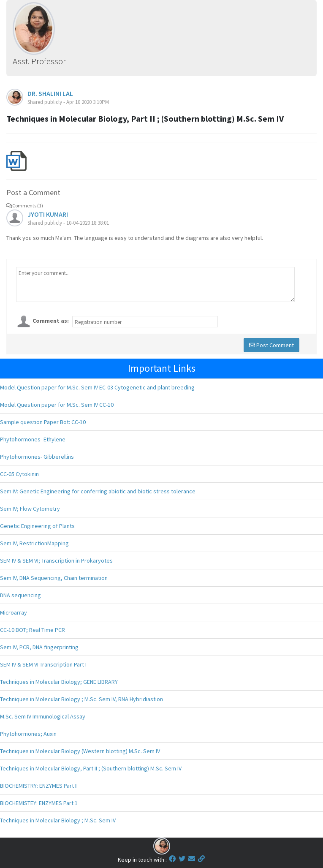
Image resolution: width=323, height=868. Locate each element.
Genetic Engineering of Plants (37, 526)
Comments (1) (25, 205)
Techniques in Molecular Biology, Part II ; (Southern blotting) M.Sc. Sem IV (91, 768)
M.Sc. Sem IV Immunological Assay (43, 716)
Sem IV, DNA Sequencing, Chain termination (54, 578)
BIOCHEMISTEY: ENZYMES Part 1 (39, 803)
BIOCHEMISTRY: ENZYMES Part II (39, 786)
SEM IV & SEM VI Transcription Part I (43, 664)
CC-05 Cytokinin (19, 474)
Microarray (14, 612)
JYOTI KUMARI (48, 214)
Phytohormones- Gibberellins (37, 457)
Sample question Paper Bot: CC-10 (43, 422)
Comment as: (51, 321)
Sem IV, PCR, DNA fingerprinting (39, 647)
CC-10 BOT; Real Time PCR (33, 630)
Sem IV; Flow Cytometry (30, 509)
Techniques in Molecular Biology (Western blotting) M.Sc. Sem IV (80, 751)
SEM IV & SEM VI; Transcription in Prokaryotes (56, 561)
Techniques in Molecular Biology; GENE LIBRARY (59, 682)
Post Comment (271, 345)
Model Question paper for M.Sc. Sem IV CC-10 (57, 405)
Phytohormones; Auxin (28, 734)
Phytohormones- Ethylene (33, 439)
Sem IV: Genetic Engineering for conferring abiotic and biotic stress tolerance (98, 491)
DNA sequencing (20, 595)
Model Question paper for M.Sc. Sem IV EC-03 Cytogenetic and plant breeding (97, 387)
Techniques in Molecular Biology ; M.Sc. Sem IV (58, 820)
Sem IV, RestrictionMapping (34, 543)
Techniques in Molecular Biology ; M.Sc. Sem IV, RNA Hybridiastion (81, 699)
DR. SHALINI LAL (50, 93)
